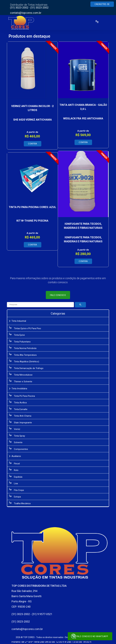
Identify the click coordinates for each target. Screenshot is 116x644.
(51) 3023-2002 (19, 8)
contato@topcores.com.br (26, 13)
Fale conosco (58, 295)
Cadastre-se (102, 4)
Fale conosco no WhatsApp (89, 636)
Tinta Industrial (17, 321)
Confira (33, 144)
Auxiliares (15, 456)
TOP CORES (29, 637)
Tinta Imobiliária (18, 389)
